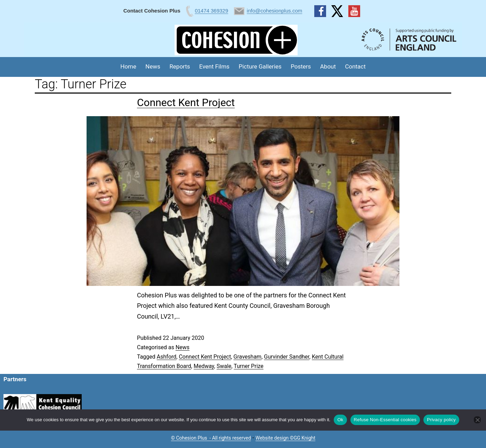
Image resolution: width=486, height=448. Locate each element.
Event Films (214, 66)
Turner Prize (248, 366)
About (328, 66)
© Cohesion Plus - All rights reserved (211, 438)
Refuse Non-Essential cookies (385, 420)
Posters (301, 66)
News (153, 66)
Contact (355, 66)
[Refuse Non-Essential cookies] (477, 420)
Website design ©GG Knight (285, 438)
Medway (204, 366)
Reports (180, 66)
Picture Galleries (260, 66)
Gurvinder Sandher (286, 357)
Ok (340, 420)
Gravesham (248, 357)
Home (128, 66)
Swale (224, 366)
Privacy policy (441, 420)
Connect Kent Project (186, 102)
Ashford (167, 357)
